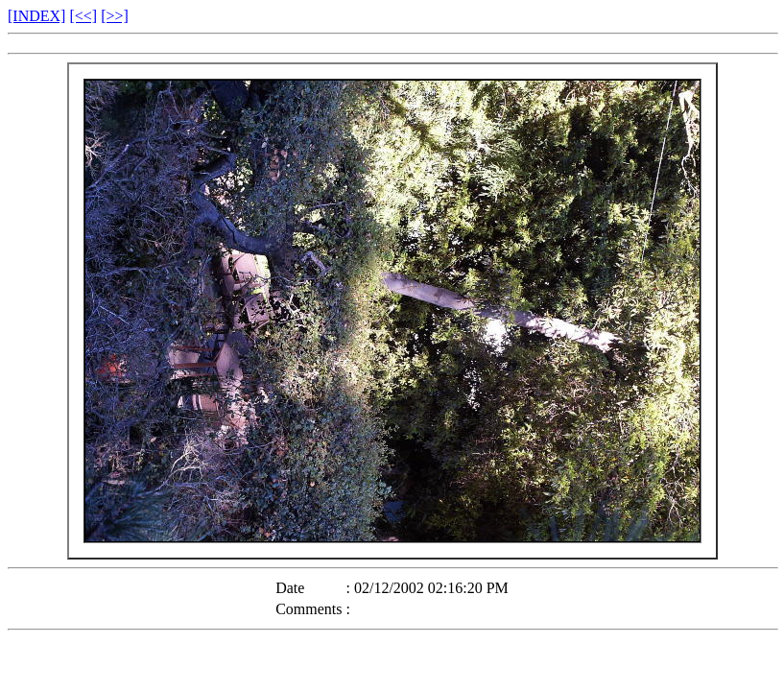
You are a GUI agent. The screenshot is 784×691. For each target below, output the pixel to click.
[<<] (83, 16)
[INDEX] (36, 16)
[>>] (115, 16)
